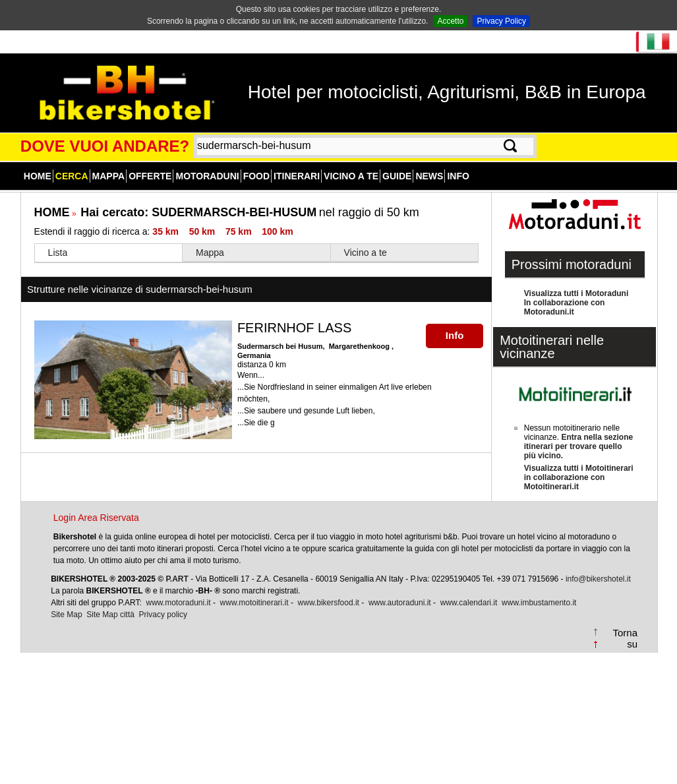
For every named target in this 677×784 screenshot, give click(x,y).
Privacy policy (163, 615)
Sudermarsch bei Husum (280, 346)
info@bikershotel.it (598, 579)
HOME (52, 212)
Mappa (109, 176)
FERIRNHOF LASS (294, 328)
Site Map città (110, 615)
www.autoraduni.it (400, 603)
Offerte (150, 176)
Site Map (66, 615)
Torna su (625, 638)
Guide (397, 176)
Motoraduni (207, 176)
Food (256, 176)
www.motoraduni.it (179, 603)
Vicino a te (351, 176)
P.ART (177, 579)
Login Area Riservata (96, 518)
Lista (58, 253)
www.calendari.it (469, 603)
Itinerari (297, 176)
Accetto (450, 21)
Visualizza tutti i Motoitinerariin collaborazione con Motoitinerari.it (579, 477)
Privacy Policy (501, 21)
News (429, 176)
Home (38, 176)
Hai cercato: (198, 212)
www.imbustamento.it (539, 603)
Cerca (72, 176)
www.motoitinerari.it (254, 603)
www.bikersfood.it (329, 603)
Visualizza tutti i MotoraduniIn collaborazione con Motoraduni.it (576, 303)
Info (458, 176)
